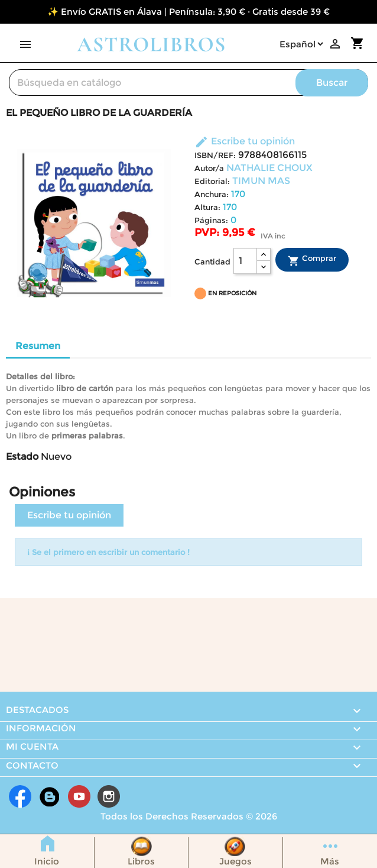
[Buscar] (188, 83)
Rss (50, 796)
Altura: (207, 207)
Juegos (235, 861)
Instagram (109, 796)
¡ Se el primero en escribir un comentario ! (108, 552)
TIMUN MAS (261, 181)
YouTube (79, 796)
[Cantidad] (245, 261)
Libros (141, 861)
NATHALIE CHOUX (269, 168)
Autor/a (209, 168)
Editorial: (212, 181)
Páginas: (211, 220)
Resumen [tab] (38, 346)
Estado (22, 456)
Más (330, 861)
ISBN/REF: (215, 155)
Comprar (312, 260)
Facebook (20, 796)
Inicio (47, 861)
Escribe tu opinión (245, 141)
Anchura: (212, 194)
